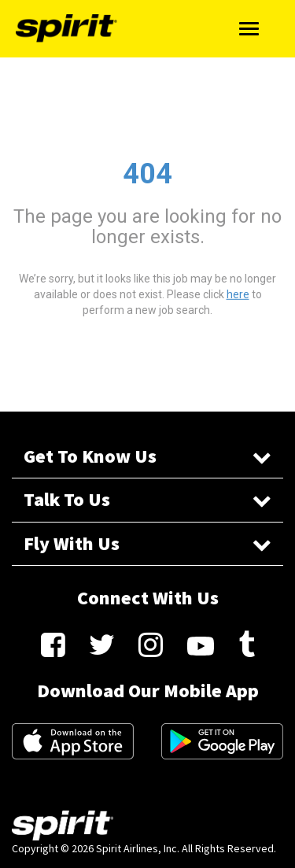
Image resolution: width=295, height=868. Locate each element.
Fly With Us (147, 543)
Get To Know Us (147, 456)
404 (147, 174)
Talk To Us (147, 499)
